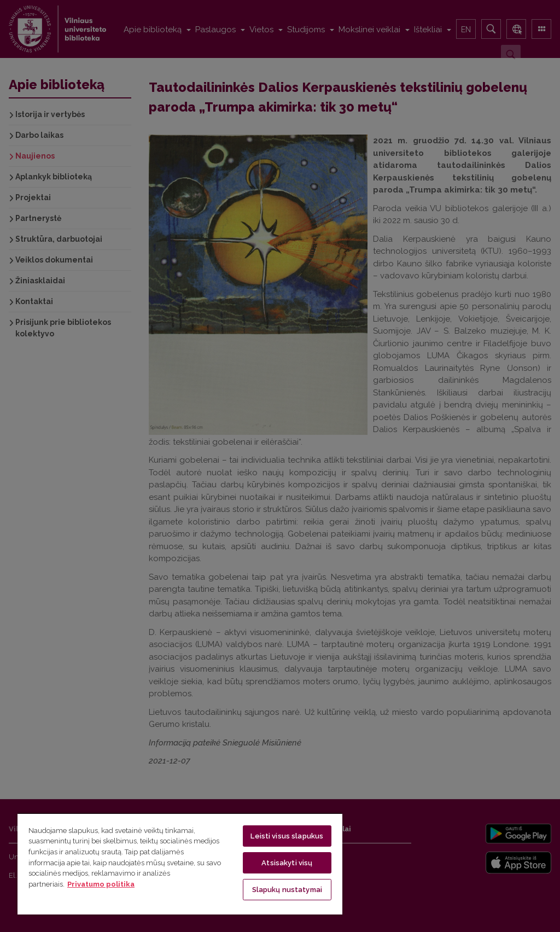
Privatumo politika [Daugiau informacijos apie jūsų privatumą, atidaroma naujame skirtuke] (101, 884)
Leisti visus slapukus (287, 836)
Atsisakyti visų (287, 863)
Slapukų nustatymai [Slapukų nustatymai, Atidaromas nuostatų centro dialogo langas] (287, 890)
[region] (180, 864)
